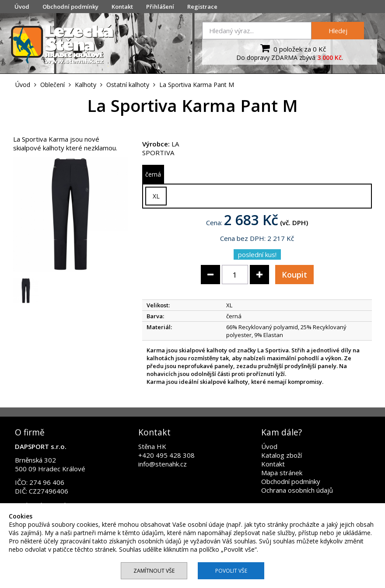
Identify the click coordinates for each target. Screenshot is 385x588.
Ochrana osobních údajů (297, 490)
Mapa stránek (282, 473)
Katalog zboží (282, 455)
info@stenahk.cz (163, 464)
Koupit (294, 275)
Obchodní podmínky (70, 7)
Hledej (338, 31)
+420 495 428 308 (166, 455)
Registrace (202, 7)
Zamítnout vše (154, 571)
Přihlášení (160, 7)
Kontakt (122, 7)
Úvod (22, 7)
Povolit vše (231, 571)
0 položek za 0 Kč (292, 48)
